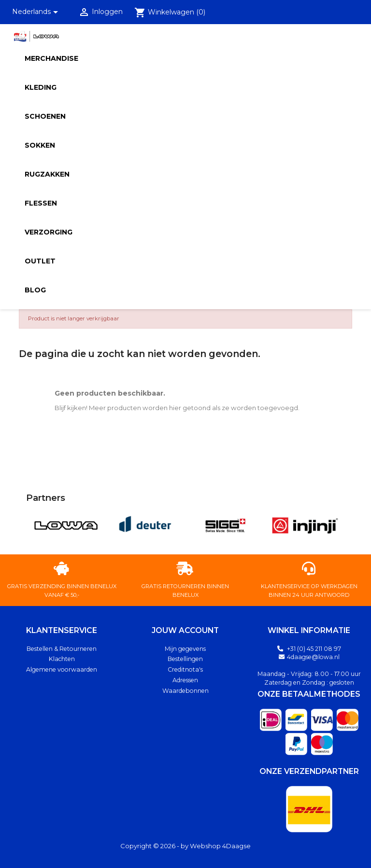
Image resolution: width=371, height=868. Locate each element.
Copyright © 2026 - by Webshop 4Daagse (185, 846)
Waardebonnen (185, 691)
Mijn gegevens (185, 649)
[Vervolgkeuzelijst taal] (37, 12)
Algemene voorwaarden (62, 669)
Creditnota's (185, 669)
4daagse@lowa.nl (313, 657)
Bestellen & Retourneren (62, 649)
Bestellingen (185, 659)
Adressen (185, 680)
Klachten (62, 659)
